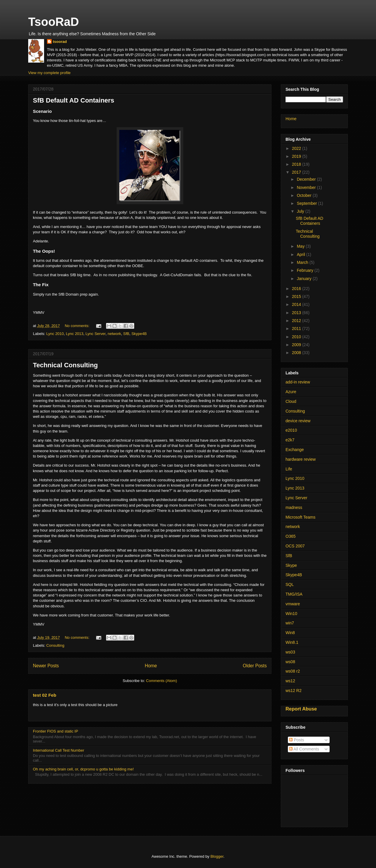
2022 (297, 148)
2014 (297, 304)
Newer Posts (46, 666)
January (305, 279)
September (307, 203)
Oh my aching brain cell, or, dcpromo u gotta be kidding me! (83, 769)
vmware (293, 604)
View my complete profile (49, 73)
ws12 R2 (293, 691)
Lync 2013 (75, 334)
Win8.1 (292, 642)
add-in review (298, 382)
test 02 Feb (45, 695)
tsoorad (60, 42)
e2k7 (290, 440)
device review (298, 421)
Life (289, 469)
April (301, 254)
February (305, 270)
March (303, 262)
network (114, 334)
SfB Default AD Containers (74, 100)
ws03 (290, 652)
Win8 (290, 633)
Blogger (217, 856)
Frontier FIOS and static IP (56, 731)
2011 (297, 329)
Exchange (295, 450)
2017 (297, 172)
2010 (297, 337)
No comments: (77, 326)
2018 (297, 164)
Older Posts (255, 666)
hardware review (301, 459)
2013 (297, 313)
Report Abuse (301, 709)
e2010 (291, 430)
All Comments (304, 749)
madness (294, 507)
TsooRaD (54, 22)
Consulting (55, 645)
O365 (291, 536)
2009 (297, 345)
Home (151, 666)
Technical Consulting (65, 365)
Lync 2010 (55, 334)
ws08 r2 (293, 671)
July (301, 211)
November (307, 187)
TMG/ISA (294, 594)
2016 (297, 289)
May (301, 246)
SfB (126, 334)
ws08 (290, 662)
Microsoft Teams (301, 517)
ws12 (290, 681)
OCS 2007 (295, 546)
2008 (297, 353)
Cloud (291, 401)
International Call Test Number (59, 750)
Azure (291, 392)
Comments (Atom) (161, 681)
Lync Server (95, 334)
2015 (297, 296)
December (307, 179)
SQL (290, 584)
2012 (297, 321)
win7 (290, 623)
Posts (297, 740)
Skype (291, 565)
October (305, 195)
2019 (297, 156)
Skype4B (139, 334)
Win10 (291, 614)
